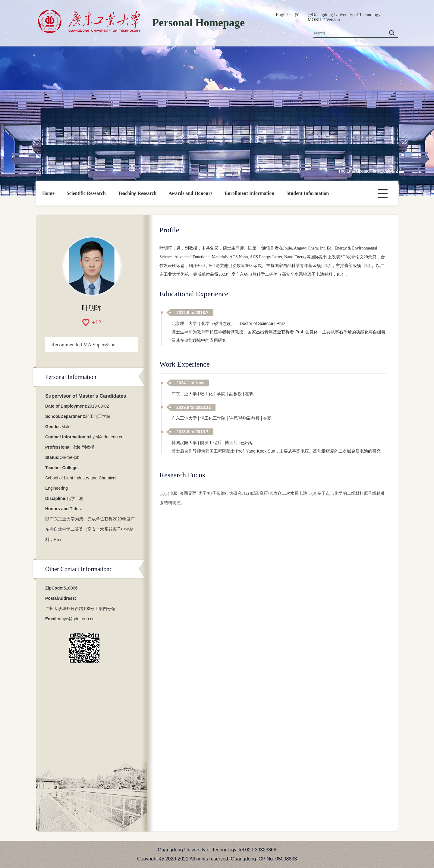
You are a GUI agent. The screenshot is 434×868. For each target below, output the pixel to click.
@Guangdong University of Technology (344, 14)
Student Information (308, 193)
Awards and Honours (190, 193)
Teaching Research (137, 193)
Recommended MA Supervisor (83, 345)
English (283, 14)
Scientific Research (86, 193)
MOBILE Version (324, 20)
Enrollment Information (249, 193)
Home (48, 193)
